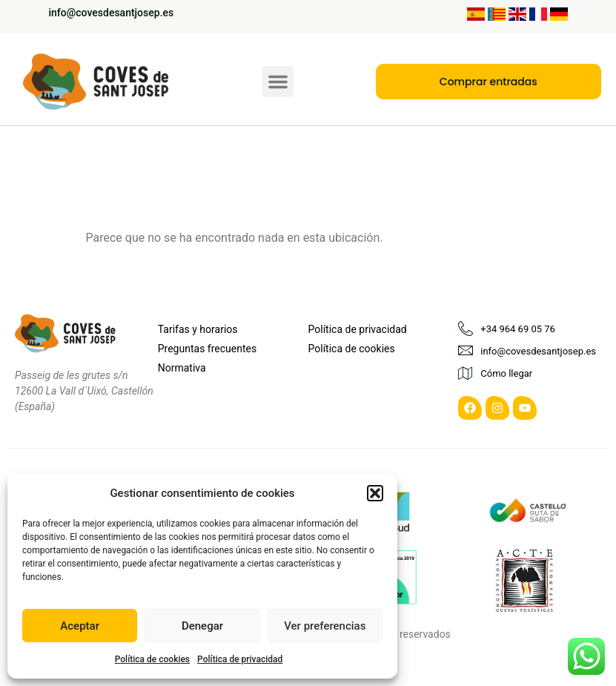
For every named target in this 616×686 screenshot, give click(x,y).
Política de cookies (152, 659)
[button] (375, 493)
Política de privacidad (240, 659)
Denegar (202, 626)
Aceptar (80, 626)
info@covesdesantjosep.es (112, 13)
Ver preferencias (325, 626)
